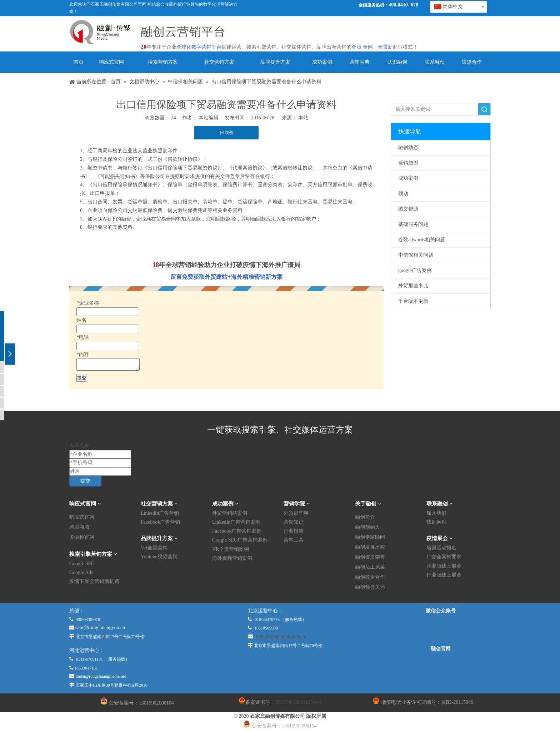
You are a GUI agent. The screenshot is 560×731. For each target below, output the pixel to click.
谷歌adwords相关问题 (422, 240)
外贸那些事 (296, 513)
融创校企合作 (370, 577)
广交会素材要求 (444, 557)
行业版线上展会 (444, 575)
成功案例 (408, 178)
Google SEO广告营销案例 (240, 540)
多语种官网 (82, 537)
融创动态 (408, 147)
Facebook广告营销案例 (237, 531)
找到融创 (436, 522)
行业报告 (294, 531)
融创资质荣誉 (370, 557)
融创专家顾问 (370, 537)
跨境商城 (79, 527)
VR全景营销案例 (231, 549)
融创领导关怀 (370, 587)
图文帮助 (408, 209)
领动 (403, 194)
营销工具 (294, 540)
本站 (303, 118)
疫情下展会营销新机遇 (94, 581)
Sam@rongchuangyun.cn (281, 636)
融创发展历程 (370, 547)
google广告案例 (415, 270)
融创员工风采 (370, 567)
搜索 (484, 109)
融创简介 (365, 517)
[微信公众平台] (441, 630)
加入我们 (436, 513)
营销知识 (408, 163)
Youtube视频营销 (159, 557)
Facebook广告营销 (160, 522)
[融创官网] (440, 668)
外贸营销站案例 (230, 513)
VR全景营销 (154, 548)
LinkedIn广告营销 (160, 513)
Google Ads (81, 572)
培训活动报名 (441, 548)
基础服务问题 (413, 224)
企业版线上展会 (444, 566)
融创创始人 (367, 527)
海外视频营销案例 (232, 558)
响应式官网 (82, 517)
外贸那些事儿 (413, 286)
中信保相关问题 (416, 255)
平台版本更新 (413, 301)
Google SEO (82, 564)
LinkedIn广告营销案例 (236, 522)
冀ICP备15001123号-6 (299, 702)
